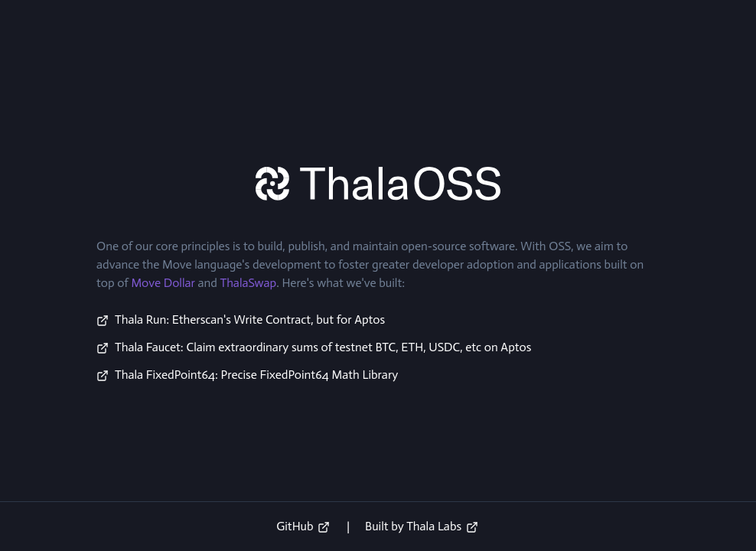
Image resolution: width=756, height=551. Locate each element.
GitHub (303, 526)
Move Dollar (163, 283)
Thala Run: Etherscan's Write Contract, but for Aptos (250, 320)
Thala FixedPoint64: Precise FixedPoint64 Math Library (256, 375)
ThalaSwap (248, 283)
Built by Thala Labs (422, 526)
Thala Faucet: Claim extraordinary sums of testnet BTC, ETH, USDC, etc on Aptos (323, 347)
